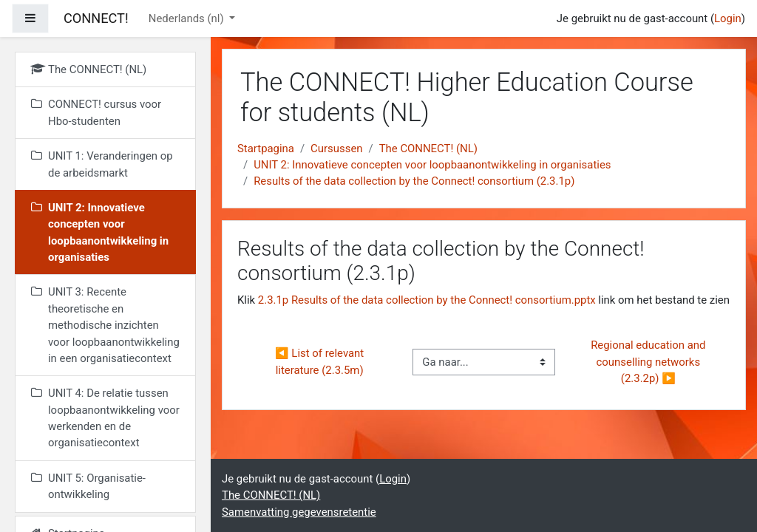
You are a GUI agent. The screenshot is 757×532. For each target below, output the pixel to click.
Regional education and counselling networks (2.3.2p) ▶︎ (649, 362)
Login (728, 18)
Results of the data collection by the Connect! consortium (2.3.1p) (414, 181)
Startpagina (266, 149)
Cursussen (336, 149)
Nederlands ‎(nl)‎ (188, 18)
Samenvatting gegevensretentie (299, 512)
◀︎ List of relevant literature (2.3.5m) (321, 361)
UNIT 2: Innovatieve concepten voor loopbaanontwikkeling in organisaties (432, 165)
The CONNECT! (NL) (428, 149)
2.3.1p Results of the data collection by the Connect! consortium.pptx (427, 300)
